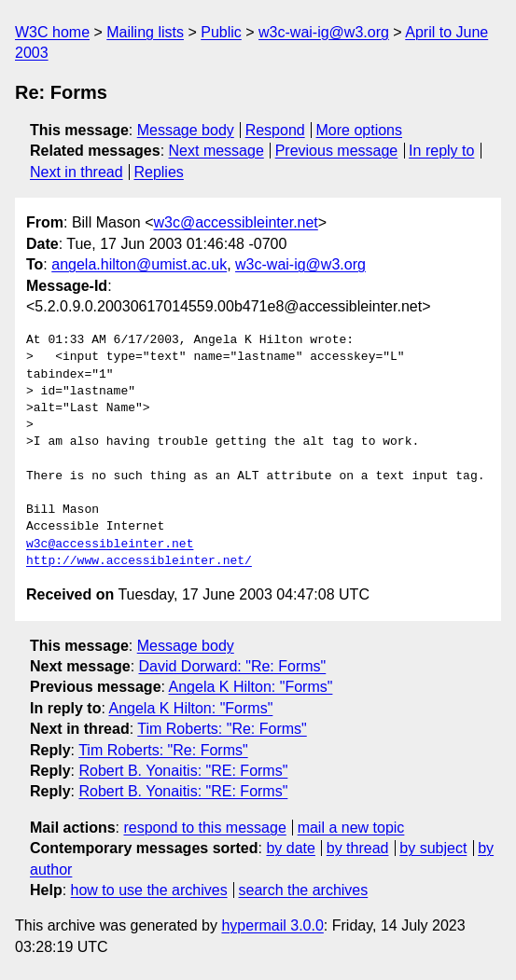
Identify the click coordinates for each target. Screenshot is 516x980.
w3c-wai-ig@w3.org (324, 32)
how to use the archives (149, 890)
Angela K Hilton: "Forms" (251, 687)
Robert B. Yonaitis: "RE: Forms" (183, 771)
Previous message (337, 151)
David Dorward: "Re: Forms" (233, 666)
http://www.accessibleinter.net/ (139, 561)
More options (360, 130)
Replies (158, 172)
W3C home (52, 32)
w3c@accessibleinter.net (235, 222)
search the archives (304, 890)
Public (221, 32)
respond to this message (204, 828)
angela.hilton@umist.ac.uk (139, 264)
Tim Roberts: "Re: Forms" (222, 729)
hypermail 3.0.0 (272, 925)
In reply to (441, 151)
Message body (186, 130)
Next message (216, 151)
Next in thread (77, 172)
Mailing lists (145, 32)
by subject (433, 848)
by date (290, 848)
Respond (275, 130)
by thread (358, 848)
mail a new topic (351, 828)
